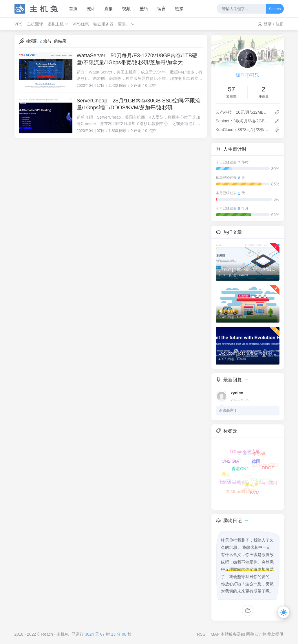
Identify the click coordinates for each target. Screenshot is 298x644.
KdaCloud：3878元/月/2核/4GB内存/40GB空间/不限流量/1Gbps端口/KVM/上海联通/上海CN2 (243, 130)
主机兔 (63, 634)
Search (275, 9)
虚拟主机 (56, 24)
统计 (91, 9)
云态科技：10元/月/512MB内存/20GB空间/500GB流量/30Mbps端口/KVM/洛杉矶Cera (243, 112)
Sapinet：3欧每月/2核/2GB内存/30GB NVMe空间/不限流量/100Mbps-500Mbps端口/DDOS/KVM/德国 (243, 121)
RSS (201, 634)
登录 (268, 24)
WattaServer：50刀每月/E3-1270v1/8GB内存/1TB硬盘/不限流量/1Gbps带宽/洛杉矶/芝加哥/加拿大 (137, 59)
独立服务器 (103, 24)
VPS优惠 (81, 24)
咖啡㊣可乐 (248, 75)
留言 (162, 9)
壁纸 (144, 9)
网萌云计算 (256, 634)
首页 (73, 9)
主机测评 (35, 24)
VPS (19, 24)
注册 (280, 24)
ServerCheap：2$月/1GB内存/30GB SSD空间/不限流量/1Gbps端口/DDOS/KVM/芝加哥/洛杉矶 (139, 104)
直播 (109, 9)
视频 (126, 9)
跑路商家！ (228, 410)
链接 (179, 9)
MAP (215, 634)
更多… (124, 24)
